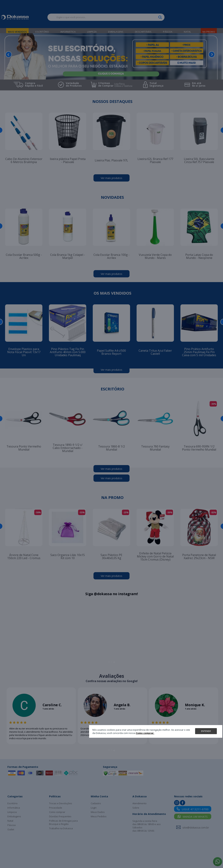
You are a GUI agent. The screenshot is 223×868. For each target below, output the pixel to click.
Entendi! (206, 731)
